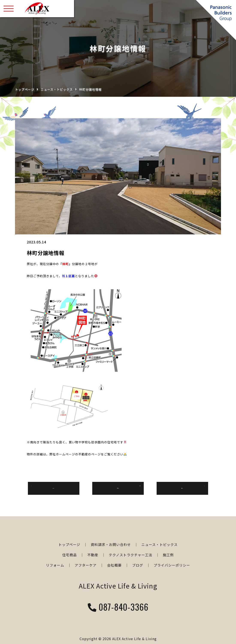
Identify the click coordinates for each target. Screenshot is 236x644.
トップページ (25, 89)
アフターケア (86, 565)
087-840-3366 (118, 607)
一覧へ (118, 488)
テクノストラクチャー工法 (131, 555)
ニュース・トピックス (57, 89)
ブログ (138, 565)
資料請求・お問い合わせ (111, 544)
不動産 (93, 555)
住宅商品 (70, 555)
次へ (182, 488)
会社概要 (114, 565)
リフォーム (55, 565)
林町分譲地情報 (90, 89)
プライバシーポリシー (172, 565)
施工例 (168, 555)
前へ (54, 488)
